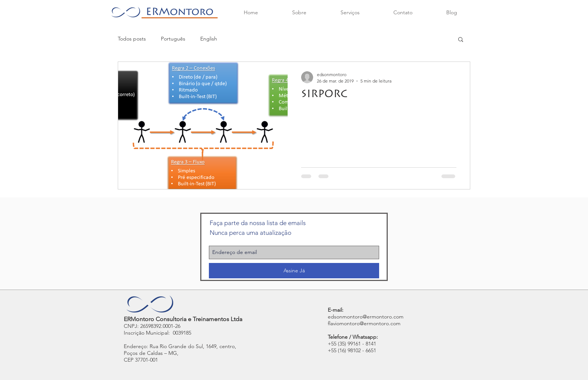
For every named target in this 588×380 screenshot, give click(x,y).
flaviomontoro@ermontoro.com (364, 323)
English (209, 39)
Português (173, 39)
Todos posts (132, 39)
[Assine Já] (294, 271)
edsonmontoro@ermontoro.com (366, 317)
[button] (461, 40)
